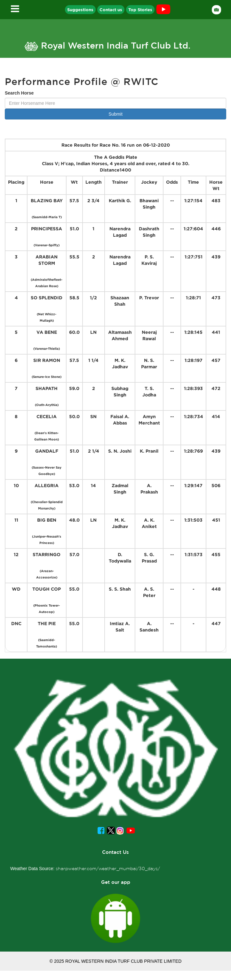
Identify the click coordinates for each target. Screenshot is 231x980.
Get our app (116, 882)
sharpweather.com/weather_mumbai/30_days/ (108, 869)
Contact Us (115, 852)
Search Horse (19, 93)
